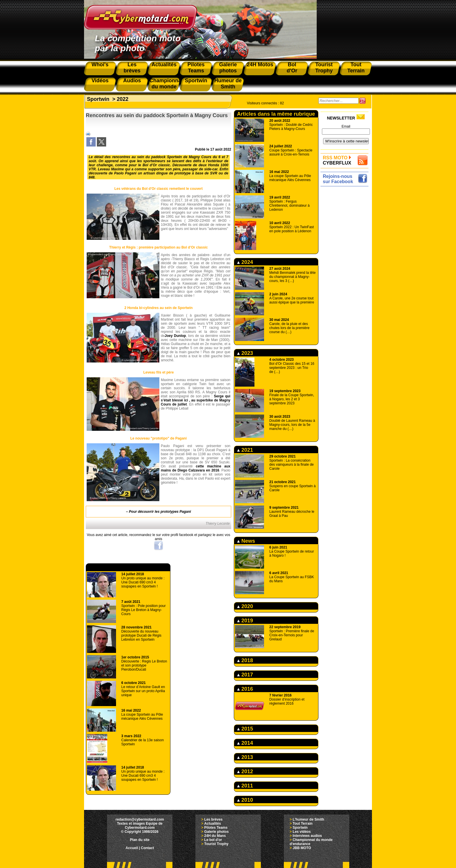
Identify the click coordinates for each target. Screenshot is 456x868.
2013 (245, 757)
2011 (245, 786)
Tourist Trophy (216, 844)
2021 (245, 450)
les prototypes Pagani (173, 512)
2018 (245, 660)
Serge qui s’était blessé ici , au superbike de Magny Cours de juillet (196, 400)
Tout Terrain (302, 824)
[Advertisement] (346, 275)
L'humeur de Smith (308, 819)
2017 (245, 675)
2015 (245, 729)
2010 (245, 800)
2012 (245, 771)
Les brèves (213, 819)
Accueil (132, 848)
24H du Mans (215, 836)
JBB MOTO (302, 848)
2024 (245, 262)
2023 (245, 353)
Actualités (212, 824)
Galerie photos (216, 832)
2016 (245, 689)
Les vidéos (302, 832)
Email (346, 126)
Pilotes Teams (216, 828)
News (246, 541)
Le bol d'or (213, 840)
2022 (123, 99)
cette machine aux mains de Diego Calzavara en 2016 (196, 468)
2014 (245, 743)
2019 (245, 621)
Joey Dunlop (175, 336)
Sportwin (98, 99)
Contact (148, 848)
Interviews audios (307, 836)
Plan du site (140, 840)
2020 (245, 606)
